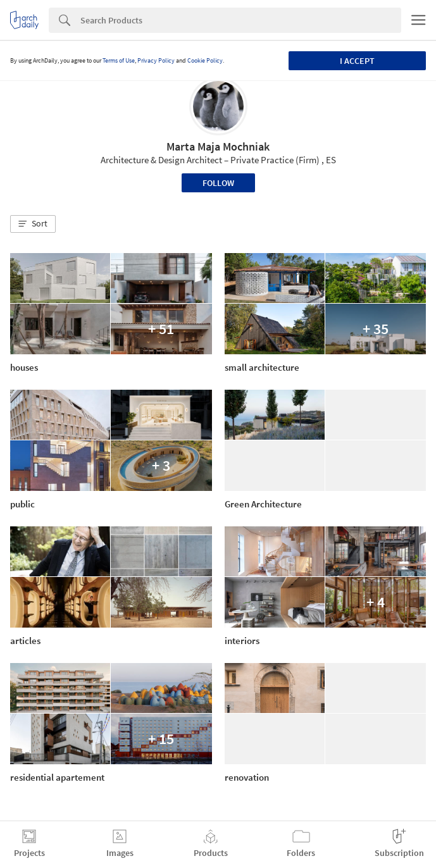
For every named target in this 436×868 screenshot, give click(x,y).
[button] (33, 224)
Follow (218, 183)
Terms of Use (119, 60)
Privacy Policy (156, 60)
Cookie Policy (205, 60)
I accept (357, 61)
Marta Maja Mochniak (218, 146)
